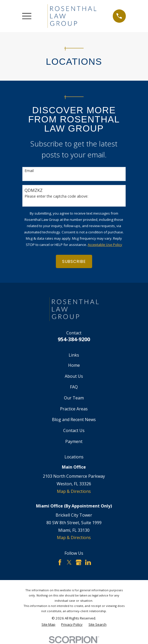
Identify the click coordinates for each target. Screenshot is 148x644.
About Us (74, 376)
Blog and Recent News (74, 420)
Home (74, 365)
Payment (74, 441)
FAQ (74, 387)
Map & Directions (74, 491)
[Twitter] (69, 562)
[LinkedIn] (88, 562)
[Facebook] (60, 562)
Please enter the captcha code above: (56, 196)
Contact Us (74, 430)
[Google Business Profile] (79, 562)
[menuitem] (48, 625)
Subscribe (74, 261)
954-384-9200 (74, 339)
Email (29, 171)
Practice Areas (74, 409)
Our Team (74, 398)
